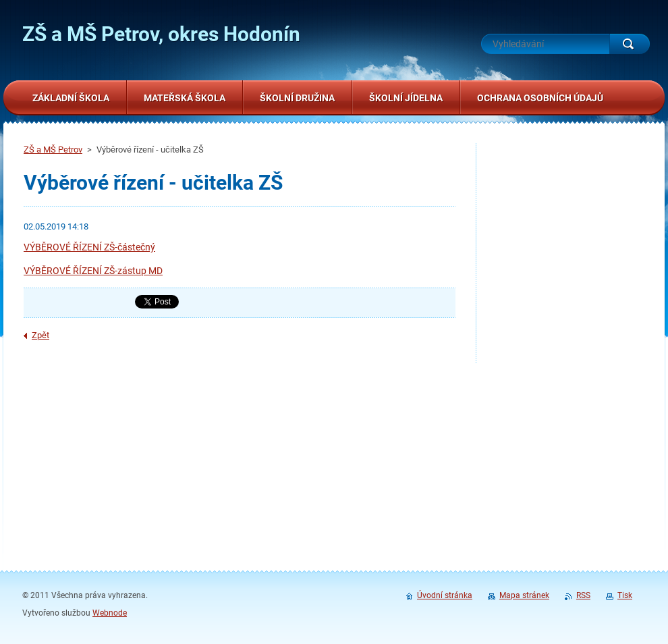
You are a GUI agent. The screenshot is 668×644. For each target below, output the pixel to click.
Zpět (40, 335)
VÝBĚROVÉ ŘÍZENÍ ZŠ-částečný (89, 247)
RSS (583, 595)
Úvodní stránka (445, 595)
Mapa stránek (524, 595)
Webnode (110, 613)
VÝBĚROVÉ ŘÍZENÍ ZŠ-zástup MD (93, 271)
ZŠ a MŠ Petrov (53, 150)
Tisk (625, 595)
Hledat (630, 44)
